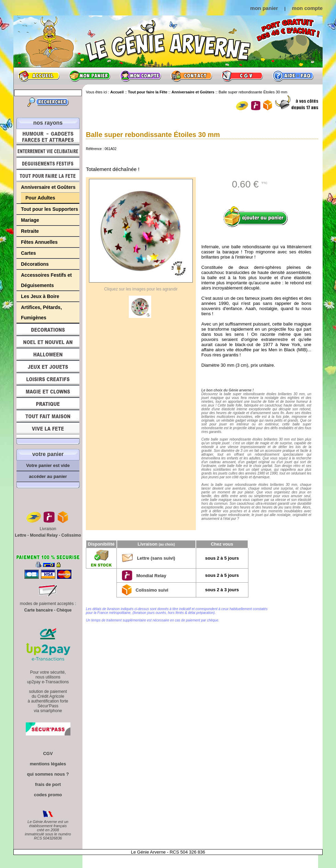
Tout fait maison (48, 416)
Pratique (48, 404)
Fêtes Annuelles (39, 242)
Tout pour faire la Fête (48, 176)
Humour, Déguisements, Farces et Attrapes (48, 137)
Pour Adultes (40, 198)
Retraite (30, 231)
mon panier (264, 8)
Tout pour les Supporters (49, 209)
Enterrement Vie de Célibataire (48, 151)
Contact (191, 76)
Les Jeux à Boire (40, 296)
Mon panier (90, 76)
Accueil (39, 76)
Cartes (29, 253)
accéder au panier (48, 476)
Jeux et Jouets (48, 367)
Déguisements (48, 163)
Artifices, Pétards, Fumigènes (41, 312)
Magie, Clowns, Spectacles (48, 391)
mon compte (307, 8)
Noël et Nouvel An (48, 342)
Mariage (30, 220)
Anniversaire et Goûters (48, 187)
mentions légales (48, 764)
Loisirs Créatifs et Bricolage (48, 379)
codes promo (48, 795)
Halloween (48, 354)
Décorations (35, 264)
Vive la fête (48, 430)
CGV (242, 76)
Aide (293, 76)
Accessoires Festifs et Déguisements (46, 280)
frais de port (48, 784)
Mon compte (141, 76)
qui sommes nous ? (48, 774)
